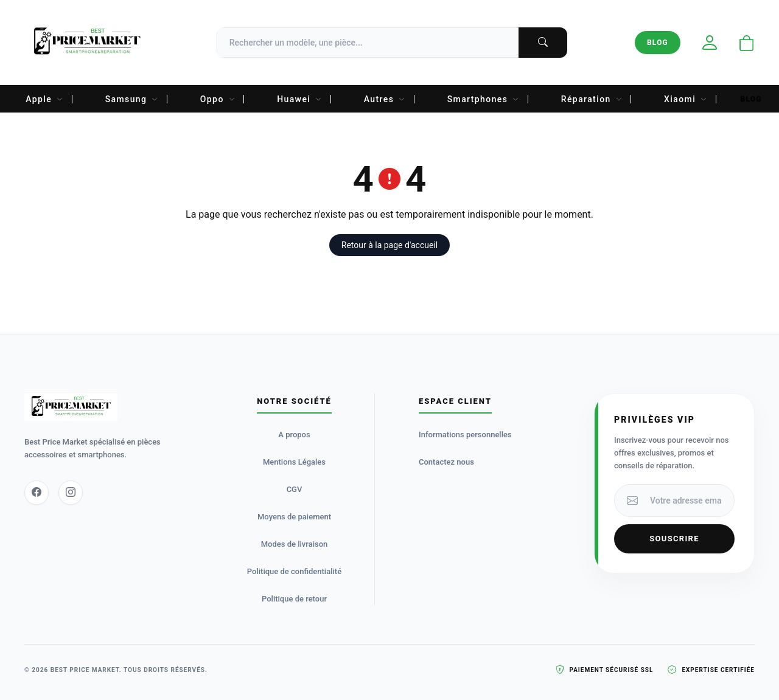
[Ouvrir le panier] (747, 44)
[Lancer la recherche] (543, 43)
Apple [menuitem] (44, 99)
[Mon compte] (710, 43)
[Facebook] (37, 493)
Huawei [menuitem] (300, 99)
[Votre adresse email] (688, 501)
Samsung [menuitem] (132, 99)
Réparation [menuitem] (592, 99)
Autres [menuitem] (385, 99)
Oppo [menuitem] (218, 99)
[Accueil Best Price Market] (87, 43)
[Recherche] (392, 43)
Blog (658, 43)
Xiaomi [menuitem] (686, 99)
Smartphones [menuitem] (484, 99)
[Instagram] (71, 493)
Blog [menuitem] (751, 99)
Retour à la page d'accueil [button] (389, 245)
